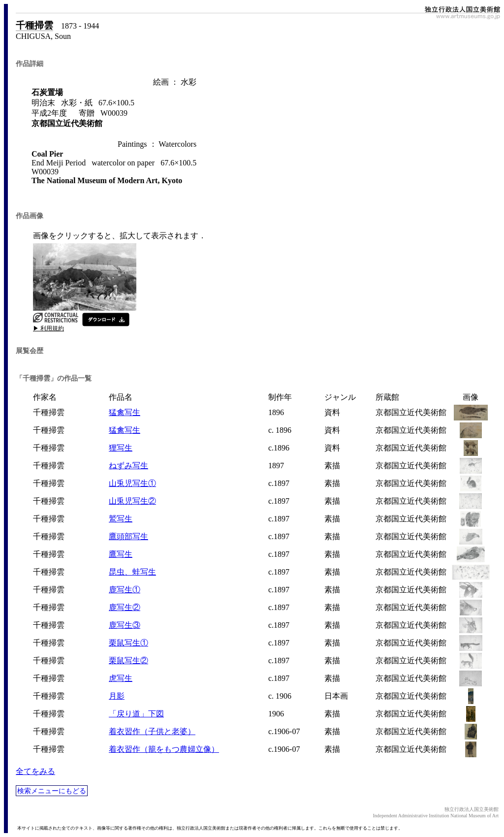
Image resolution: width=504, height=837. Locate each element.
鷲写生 (121, 519)
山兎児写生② (132, 501)
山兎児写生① (132, 483)
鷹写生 (121, 554)
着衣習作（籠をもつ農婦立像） (164, 749)
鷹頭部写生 (128, 536)
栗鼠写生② (128, 660)
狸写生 (121, 448)
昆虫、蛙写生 (132, 572)
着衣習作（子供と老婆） (152, 731)
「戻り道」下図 (136, 714)
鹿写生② (125, 607)
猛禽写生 (125, 412)
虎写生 (121, 678)
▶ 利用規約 (48, 328)
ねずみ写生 (128, 466)
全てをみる (35, 771)
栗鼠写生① (128, 643)
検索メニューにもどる (52, 791)
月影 (117, 696)
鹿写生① (125, 590)
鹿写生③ (125, 625)
